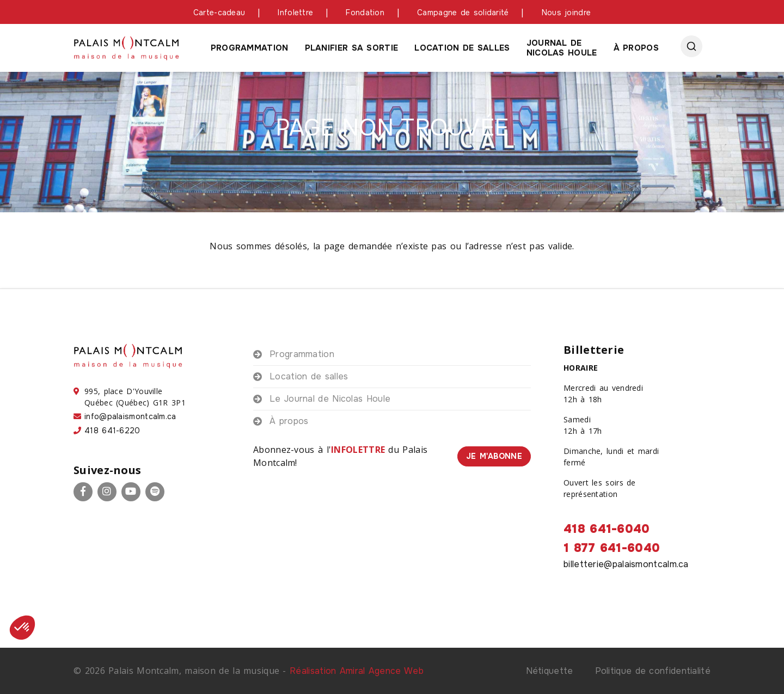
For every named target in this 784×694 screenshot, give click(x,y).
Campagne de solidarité (463, 13)
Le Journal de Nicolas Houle (330, 399)
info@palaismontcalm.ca (130, 416)
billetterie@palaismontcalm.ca (626, 564)
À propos (636, 48)
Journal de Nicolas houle (562, 48)
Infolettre (295, 13)
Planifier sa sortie (352, 48)
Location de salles (462, 48)
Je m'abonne (494, 456)
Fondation (365, 13)
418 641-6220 (112, 431)
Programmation (250, 48)
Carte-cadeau (219, 13)
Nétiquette (550, 671)
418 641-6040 (607, 529)
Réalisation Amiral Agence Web (357, 671)
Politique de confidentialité (653, 671)
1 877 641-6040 (612, 548)
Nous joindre (566, 13)
